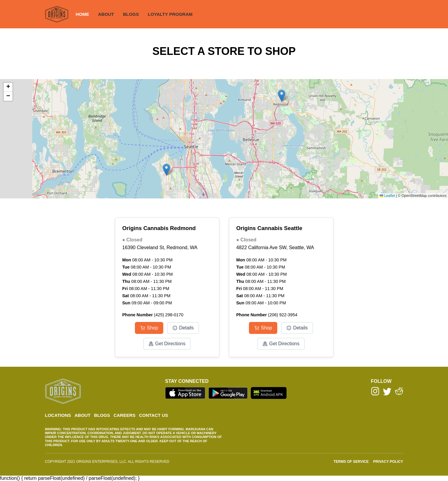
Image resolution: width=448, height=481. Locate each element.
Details (183, 328)
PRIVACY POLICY (388, 462)
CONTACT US (154, 415)
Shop (149, 328)
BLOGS (131, 14)
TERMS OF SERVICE (351, 462)
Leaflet (387, 196)
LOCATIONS (58, 415)
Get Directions (167, 344)
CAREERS (124, 415)
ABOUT (106, 14)
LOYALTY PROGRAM (170, 14)
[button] (282, 96)
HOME (83, 14)
